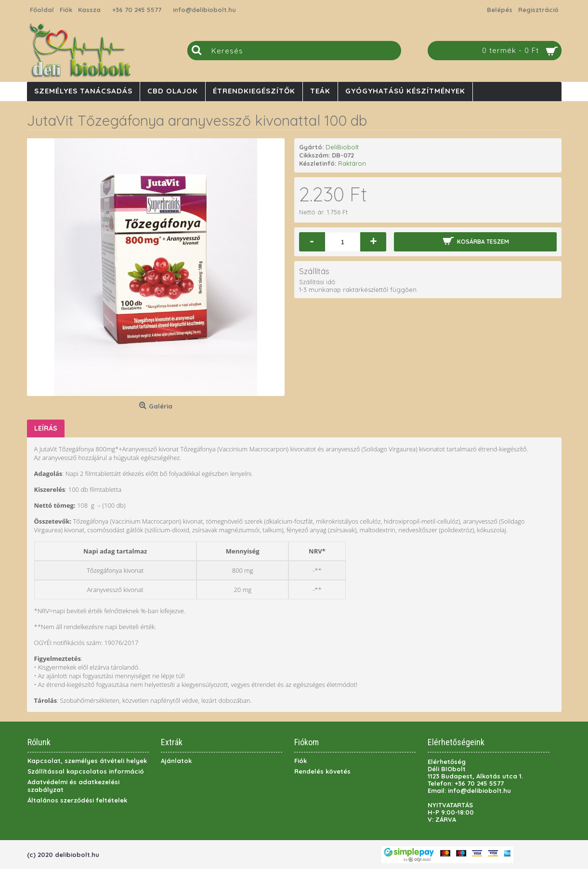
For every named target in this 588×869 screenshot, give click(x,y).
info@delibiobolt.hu (204, 10)
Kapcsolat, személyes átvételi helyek (87, 761)
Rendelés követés (322, 771)
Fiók (301, 761)
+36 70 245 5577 (137, 10)
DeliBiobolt (342, 147)
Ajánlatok (176, 761)
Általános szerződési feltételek (77, 800)
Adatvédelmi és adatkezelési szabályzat (73, 786)
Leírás (46, 428)
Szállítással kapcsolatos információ (86, 771)
